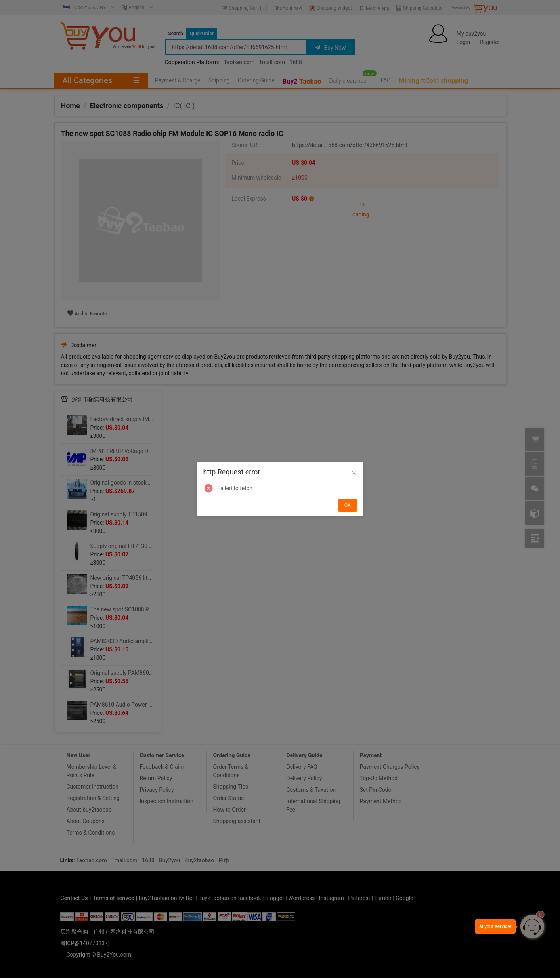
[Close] (354, 473)
